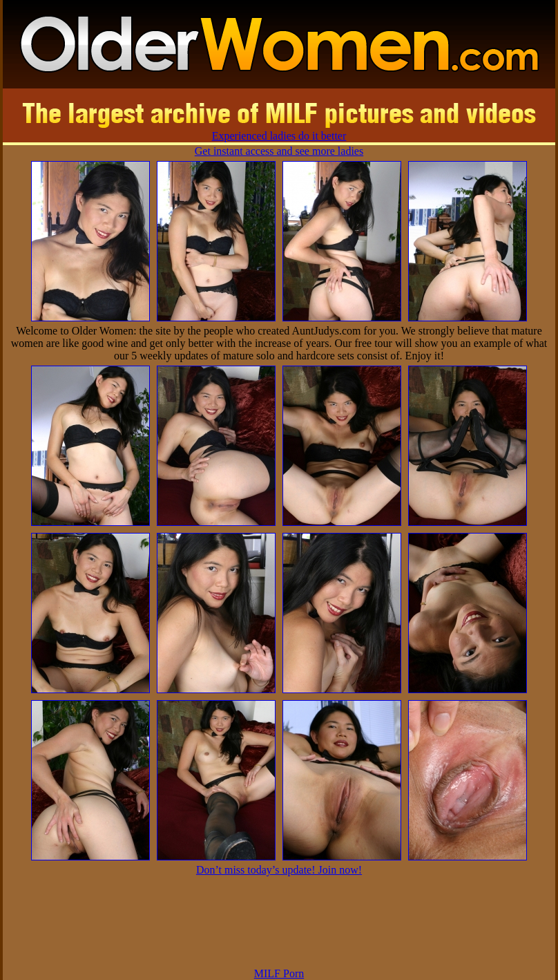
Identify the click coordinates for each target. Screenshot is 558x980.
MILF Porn (279, 973)
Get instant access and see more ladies (279, 151)
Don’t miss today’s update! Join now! (279, 870)
